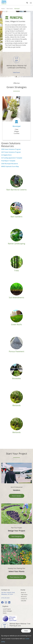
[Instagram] (6, 603)
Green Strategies (7, 611)
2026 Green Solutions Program (11, 149)
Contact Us (24, 599)
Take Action (10, 9)
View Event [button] (17, 72)
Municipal (16, 126)
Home (3, 9)
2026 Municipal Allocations (10, 164)
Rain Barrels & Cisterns (16, 190)
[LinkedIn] (10, 603)
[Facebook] (3, 603)
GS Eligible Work (6, 155)
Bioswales (17, 378)
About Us (23, 593)
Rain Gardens (16, 217)
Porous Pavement (17, 351)
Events (5, 613)
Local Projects (7, 609)
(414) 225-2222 (5, 598)
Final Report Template (8, 161)
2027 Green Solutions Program (11, 152)
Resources (24, 597)
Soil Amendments (16, 297)
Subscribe (24, 601)
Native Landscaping (17, 243)
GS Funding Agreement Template (12, 158)
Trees (16, 270)
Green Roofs (16, 324)
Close (26, 631)
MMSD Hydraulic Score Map (10, 166)
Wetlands (16, 405)
